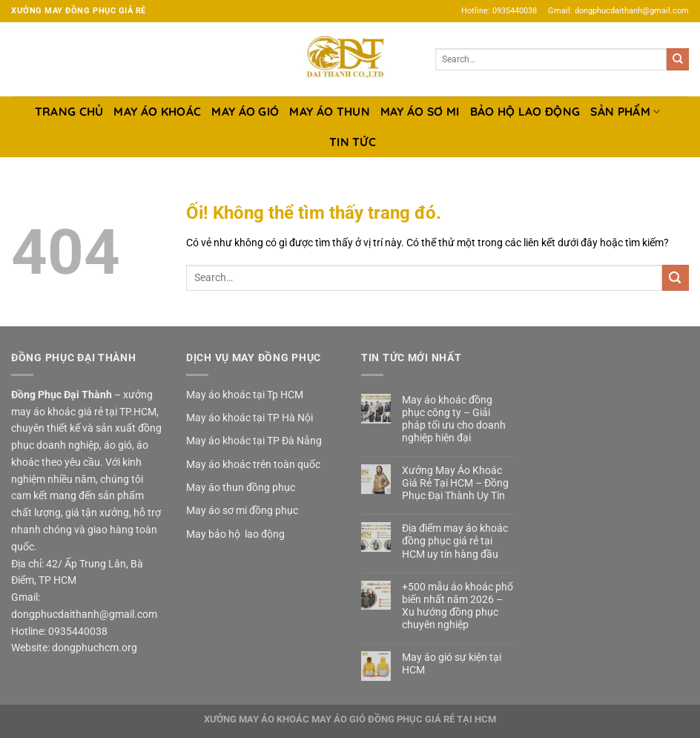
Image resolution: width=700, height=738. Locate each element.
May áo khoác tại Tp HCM (245, 395)
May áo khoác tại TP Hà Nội (250, 418)
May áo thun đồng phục (241, 487)
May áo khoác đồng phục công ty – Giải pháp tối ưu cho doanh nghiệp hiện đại (454, 419)
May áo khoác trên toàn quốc (253, 464)
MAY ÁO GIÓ (245, 111)
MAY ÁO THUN (329, 111)
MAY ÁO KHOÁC (157, 111)
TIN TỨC (353, 142)
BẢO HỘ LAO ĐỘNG (525, 111)
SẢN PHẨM (625, 111)
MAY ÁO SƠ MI (420, 111)
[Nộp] (678, 59)
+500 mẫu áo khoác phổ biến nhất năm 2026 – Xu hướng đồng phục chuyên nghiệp (458, 606)
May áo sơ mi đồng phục (242, 510)
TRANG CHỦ (69, 111)
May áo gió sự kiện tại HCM (452, 663)
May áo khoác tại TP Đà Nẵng (254, 441)
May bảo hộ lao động (235, 534)
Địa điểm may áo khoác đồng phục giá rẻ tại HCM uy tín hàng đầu (455, 541)
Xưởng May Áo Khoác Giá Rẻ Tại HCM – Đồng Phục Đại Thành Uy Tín (455, 483)
